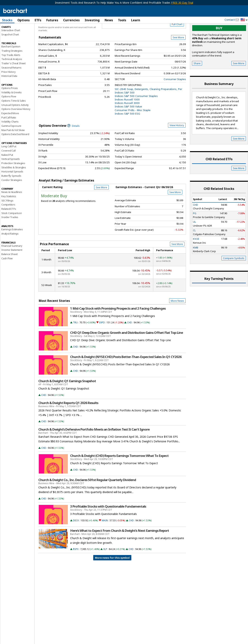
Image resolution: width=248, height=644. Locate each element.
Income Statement (12, 266)
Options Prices (10, 104)
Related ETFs (9, 225)
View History (177, 142)
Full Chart (177, 41)
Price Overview (11, 30)
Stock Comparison (12, 230)
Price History (8, 88)
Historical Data (9, 92)
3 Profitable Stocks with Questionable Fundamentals (108, 523)
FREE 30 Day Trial (182, 3)
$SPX (76, 566)
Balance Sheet (9, 271)
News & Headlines (12, 209)
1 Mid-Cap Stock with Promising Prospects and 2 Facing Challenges (118, 325)
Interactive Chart (11, 47)
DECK (76, 537)
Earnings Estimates (12, 246)
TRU (75, 339)
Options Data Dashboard (15, 151)
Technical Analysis (12, 76)
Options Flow (9, 113)
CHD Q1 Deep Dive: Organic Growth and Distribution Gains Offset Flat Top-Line (127, 349)
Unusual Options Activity (15, 121)
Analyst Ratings (10, 250)
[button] (244, 20)
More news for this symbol (112, 574)
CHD (130, 339)
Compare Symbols (234, 275)
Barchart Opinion (11, 63)
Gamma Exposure (11, 142)
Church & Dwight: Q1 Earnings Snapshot (67, 397)
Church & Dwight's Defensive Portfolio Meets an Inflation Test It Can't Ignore (94, 446)
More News (177, 317)
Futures (52, 20)
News (109, 20)
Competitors (8, 221)
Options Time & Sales (14, 117)
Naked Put (7, 171)
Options (24, 20)
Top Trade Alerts (11, 71)
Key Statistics (9, 213)
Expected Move (10, 130)
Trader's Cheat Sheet (13, 80)
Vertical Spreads (11, 176)
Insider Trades (10, 234)
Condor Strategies (12, 196)
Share (197, 80)
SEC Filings (7, 217)
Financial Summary (12, 262)
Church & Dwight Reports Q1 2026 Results (68, 419)
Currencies (71, 20)
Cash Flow (7, 275)
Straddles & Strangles (14, 184)
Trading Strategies (12, 67)
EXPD (102, 339)
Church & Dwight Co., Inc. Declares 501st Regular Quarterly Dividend (87, 497)
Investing (92, 20)
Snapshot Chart (10, 51)
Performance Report (13, 35)
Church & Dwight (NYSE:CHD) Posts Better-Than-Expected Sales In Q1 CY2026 (126, 373)
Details (73, 142)
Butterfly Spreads (11, 192)
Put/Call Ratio (9, 134)
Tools (122, 20)
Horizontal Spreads (12, 188)
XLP (105, 566)
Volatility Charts (10, 138)
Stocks (7, 20)
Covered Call (9, 167)
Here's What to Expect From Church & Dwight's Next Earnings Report (120, 547)
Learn (136, 20)
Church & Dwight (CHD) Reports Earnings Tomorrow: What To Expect (119, 472)
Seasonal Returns (11, 84)
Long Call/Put (9, 163)
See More (178, 54)
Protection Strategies (13, 180)
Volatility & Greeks (12, 109)
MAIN (105, 537)
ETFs (38, 20)
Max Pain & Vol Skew (13, 146)
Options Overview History (16, 126)
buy (219, 45)
